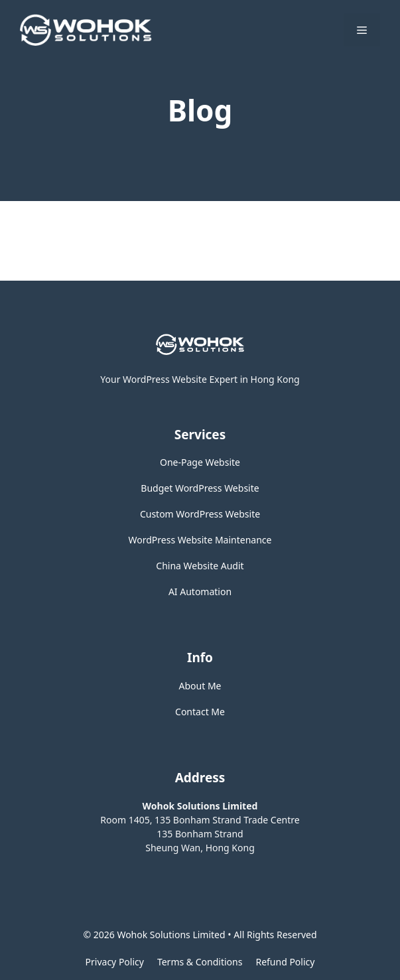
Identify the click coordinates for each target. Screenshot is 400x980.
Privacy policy (115, 962)
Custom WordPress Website (200, 514)
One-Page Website (200, 462)
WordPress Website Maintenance (200, 540)
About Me (200, 686)
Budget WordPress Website (200, 488)
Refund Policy (285, 962)
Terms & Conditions (200, 962)
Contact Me (200, 712)
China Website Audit (200, 566)
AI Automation (200, 592)
